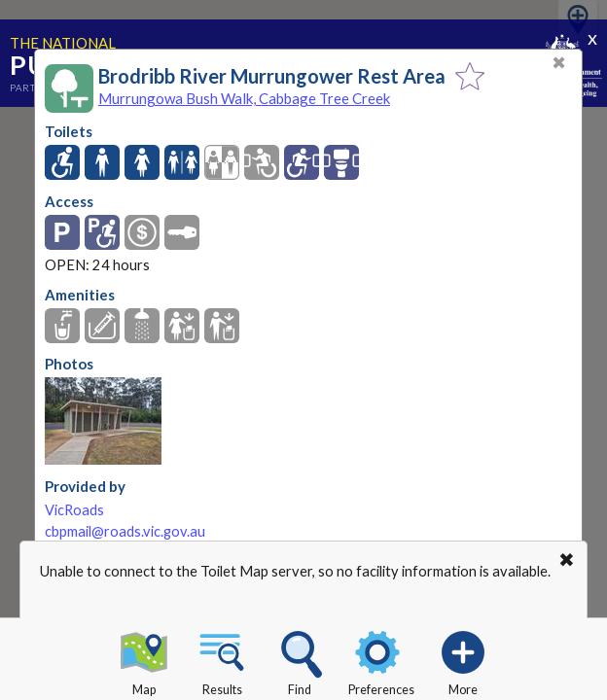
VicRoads (74, 510)
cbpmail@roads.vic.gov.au (125, 531)
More (463, 660)
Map (144, 660)
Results (222, 660)
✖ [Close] (559, 63)
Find (300, 660)
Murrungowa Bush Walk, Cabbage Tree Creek (244, 98)
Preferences (381, 660)
